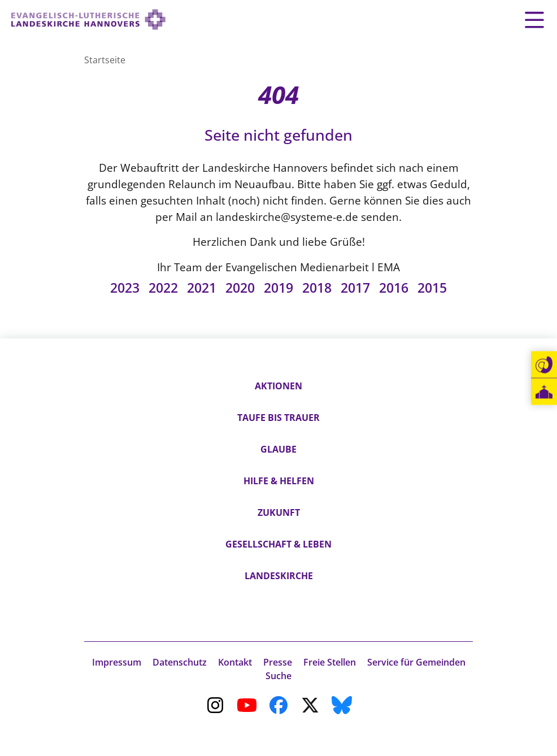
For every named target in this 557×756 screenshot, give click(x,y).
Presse (278, 662)
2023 (125, 288)
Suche (278, 676)
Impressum (117, 662)
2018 (317, 288)
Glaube (278, 449)
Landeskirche (279, 576)
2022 (163, 288)
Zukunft (279, 512)
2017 (355, 288)
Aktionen (278, 386)
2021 (202, 288)
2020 (240, 288)
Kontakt (235, 662)
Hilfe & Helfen (279, 481)
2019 (278, 288)
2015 (432, 288)
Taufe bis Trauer (278, 418)
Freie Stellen (330, 662)
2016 (394, 288)
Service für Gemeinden (416, 662)
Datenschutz (180, 662)
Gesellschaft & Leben (278, 544)
